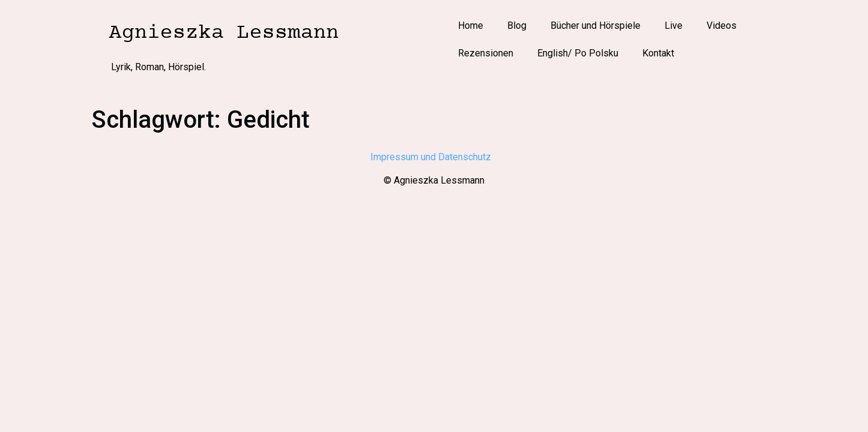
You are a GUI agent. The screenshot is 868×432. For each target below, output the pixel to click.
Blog (517, 25)
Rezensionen (486, 53)
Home (471, 25)
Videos (722, 25)
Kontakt (658, 53)
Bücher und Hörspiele (595, 25)
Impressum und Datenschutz (434, 157)
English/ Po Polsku (578, 53)
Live (674, 25)
